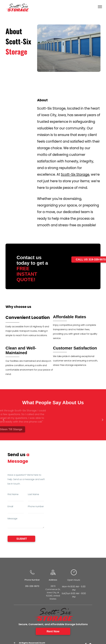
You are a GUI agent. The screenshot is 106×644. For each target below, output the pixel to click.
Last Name (33, 494)
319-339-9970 (32, 586)
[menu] (100, 7)
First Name (13, 494)
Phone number (36, 506)
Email (10, 506)
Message (12, 519)
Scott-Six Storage (75, 174)
